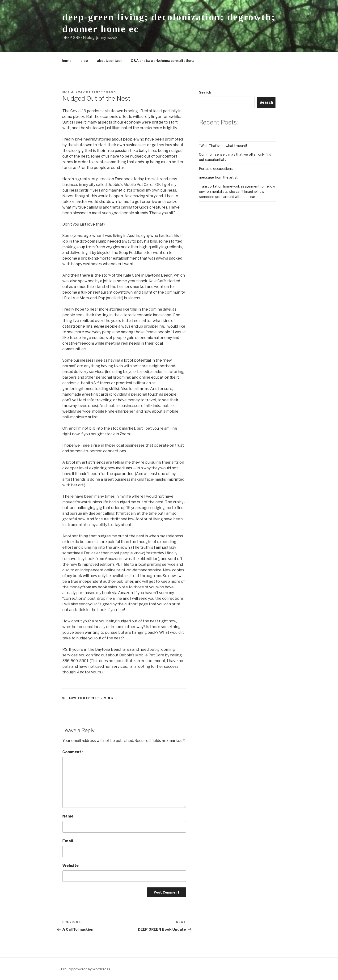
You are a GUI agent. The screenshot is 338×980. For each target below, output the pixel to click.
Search (205, 92)
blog (84, 61)
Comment (73, 752)
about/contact (109, 61)
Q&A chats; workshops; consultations (163, 61)
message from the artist (218, 177)
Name (68, 816)
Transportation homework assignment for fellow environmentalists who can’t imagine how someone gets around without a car (237, 192)
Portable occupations (216, 169)
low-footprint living (91, 698)
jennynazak (104, 92)
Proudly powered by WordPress (86, 969)
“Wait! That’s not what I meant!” (224, 146)
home (67, 61)
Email (68, 841)
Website (70, 866)
